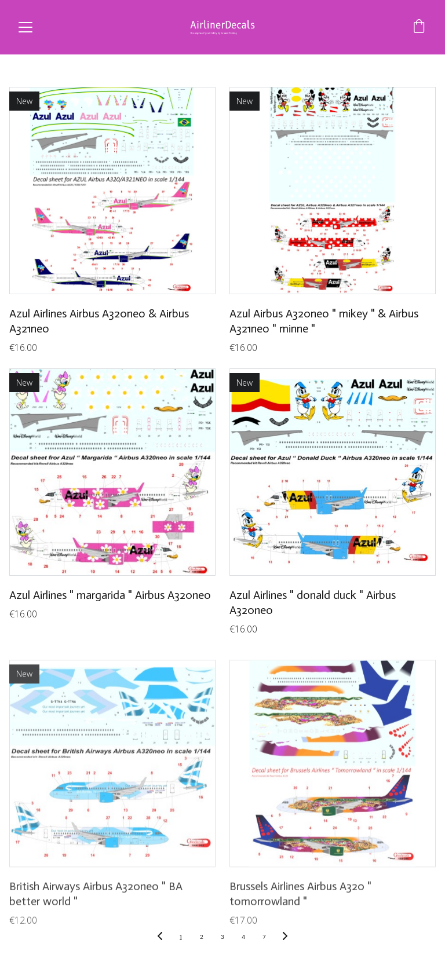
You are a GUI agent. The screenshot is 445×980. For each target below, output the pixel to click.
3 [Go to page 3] (222, 937)
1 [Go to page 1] (180, 937)
